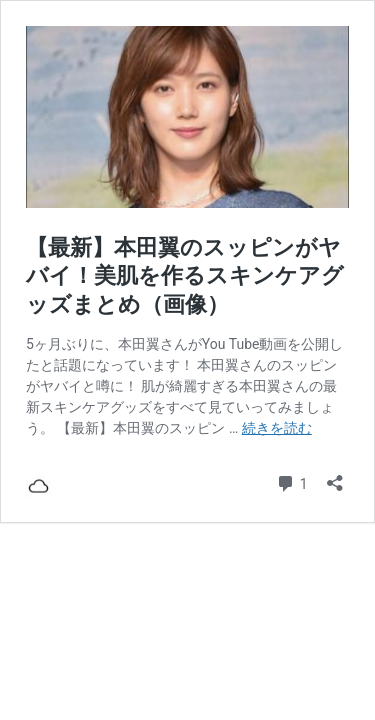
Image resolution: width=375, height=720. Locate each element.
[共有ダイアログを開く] (335, 476)
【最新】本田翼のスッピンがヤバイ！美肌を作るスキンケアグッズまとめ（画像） (185, 276)
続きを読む (277, 428)
